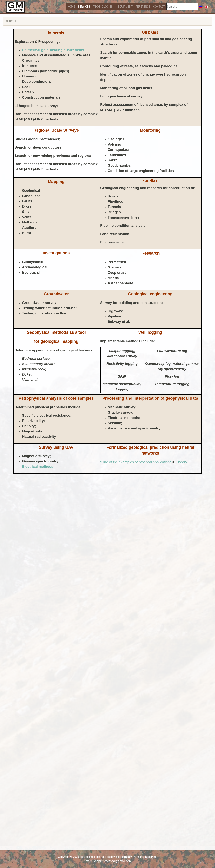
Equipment (125, 7)
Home (71, 7)
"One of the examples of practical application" (136, 462)
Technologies (103, 7)
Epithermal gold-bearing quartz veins (53, 50)
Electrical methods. (38, 467)
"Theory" (182, 462)
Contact (159, 7)
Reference (143, 7)
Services (84, 7)
